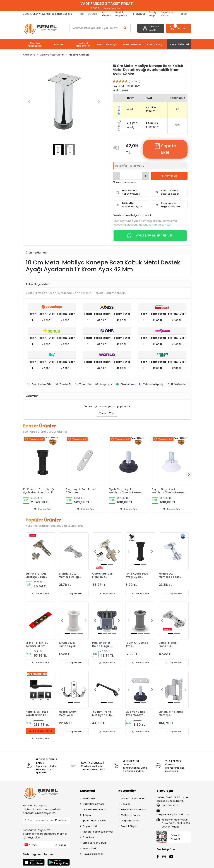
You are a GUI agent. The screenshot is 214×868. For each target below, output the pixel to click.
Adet (130, 109)
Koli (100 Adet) (132, 125)
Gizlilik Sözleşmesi (93, 805)
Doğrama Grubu (131, 821)
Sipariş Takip (152, 14)
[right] (191, 475)
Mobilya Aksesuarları (133, 799)
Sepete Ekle (165, 149)
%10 (177, 125)
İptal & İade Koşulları (95, 821)
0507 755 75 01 (167, 806)
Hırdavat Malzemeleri (134, 810)
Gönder (61, 821)
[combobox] (27, 845)
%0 (177, 109)
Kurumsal (87, 791)
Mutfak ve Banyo (131, 816)
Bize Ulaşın (165, 791)
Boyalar (126, 805)
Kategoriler (127, 791)
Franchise (88, 838)
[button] (179, 28)
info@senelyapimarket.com (173, 813)
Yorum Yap (107, 413)
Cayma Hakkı (90, 827)
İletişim (183, 14)
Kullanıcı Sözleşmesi (94, 810)
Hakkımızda (90, 799)
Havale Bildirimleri (93, 855)
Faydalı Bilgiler (129, 827)
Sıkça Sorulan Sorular (168, 14)
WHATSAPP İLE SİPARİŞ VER (150, 236)
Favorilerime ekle (124, 182)
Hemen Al (169, 176)
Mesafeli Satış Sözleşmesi (98, 832)
